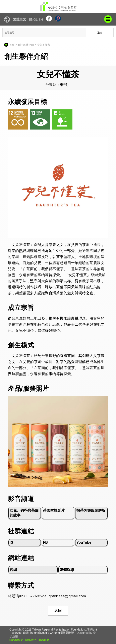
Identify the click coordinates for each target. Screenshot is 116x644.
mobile (108, 19)
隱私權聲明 (16, 640)
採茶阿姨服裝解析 (91, 510)
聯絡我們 (31, 640)
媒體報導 (67, 570)
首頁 (12, 45)
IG (12, 542)
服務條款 (44, 640)
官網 (13, 570)
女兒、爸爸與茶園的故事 (24, 513)
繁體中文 (19, 19)
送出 (100, 33)
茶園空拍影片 (54, 510)
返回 (58, 611)
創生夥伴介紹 (26, 45)
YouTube (84, 542)
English (36, 20)
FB (45, 542)
